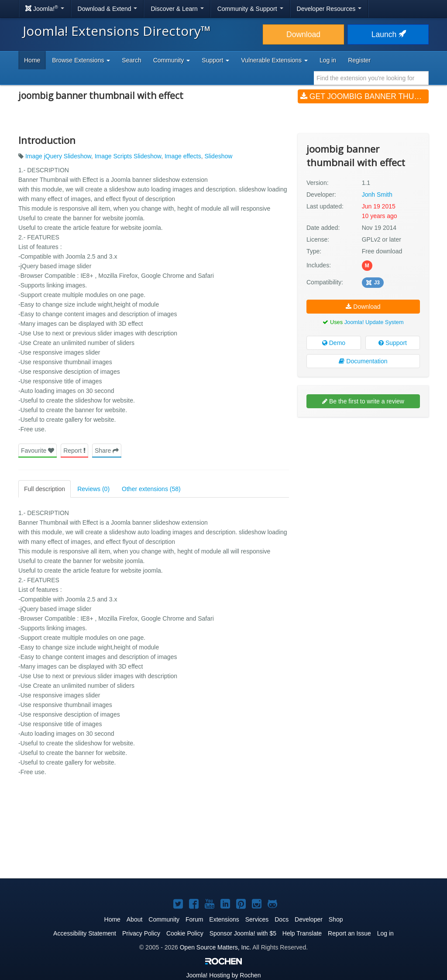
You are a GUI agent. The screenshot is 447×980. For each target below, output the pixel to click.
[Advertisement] (363, 480)
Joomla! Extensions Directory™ (117, 31)
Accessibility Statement (85, 933)
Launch (388, 34)
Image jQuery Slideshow (58, 156)
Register (359, 60)
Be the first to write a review (363, 401)
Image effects (183, 156)
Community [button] (172, 60)
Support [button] (215, 60)
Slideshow (219, 156)
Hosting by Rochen (223, 975)
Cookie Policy (185, 933)
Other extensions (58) (151, 489)
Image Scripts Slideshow (128, 156)
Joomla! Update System (374, 322)
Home (32, 60)
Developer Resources (329, 9)
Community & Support (250, 9)
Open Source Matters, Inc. (215, 947)
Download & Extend (108, 9)
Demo (334, 343)
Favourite (38, 451)
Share (107, 451)
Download (303, 34)
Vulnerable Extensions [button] (274, 60)
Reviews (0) (93, 489)
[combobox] (371, 78)
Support (393, 343)
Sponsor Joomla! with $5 (243, 933)
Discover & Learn (177, 9)
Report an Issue (349, 933)
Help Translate (302, 933)
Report (74, 451)
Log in (328, 60)
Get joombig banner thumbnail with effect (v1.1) (364, 96)
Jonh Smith (377, 195)
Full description (45, 489)
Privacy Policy (141, 933)
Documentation (363, 361)
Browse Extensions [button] (81, 60)
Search (131, 60)
